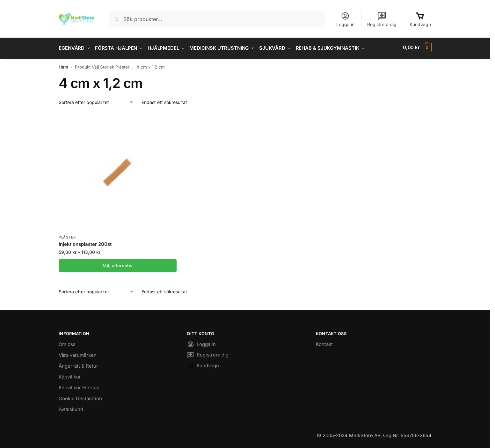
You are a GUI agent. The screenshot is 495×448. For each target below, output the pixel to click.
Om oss (67, 343)
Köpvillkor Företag (79, 386)
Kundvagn (420, 19)
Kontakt (324, 343)
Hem (63, 65)
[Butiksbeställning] (96, 101)
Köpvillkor (70, 375)
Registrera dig (382, 19)
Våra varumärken (78, 353)
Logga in (345, 19)
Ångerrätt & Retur (78, 364)
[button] (417, 48)
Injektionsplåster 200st (85, 243)
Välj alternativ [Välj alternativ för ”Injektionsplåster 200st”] (118, 264)
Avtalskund (71, 408)
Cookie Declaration (80, 397)
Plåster (67, 236)
